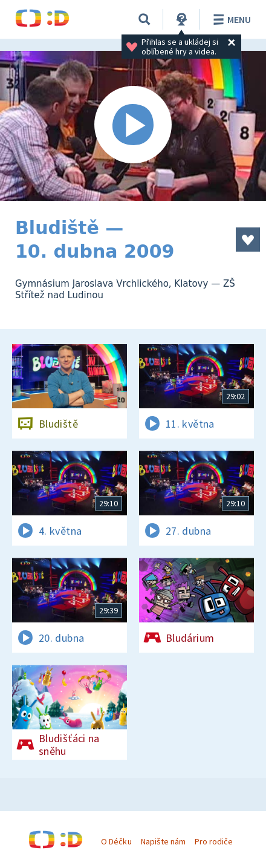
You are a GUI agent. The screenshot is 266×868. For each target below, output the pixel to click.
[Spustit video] (133, 126)
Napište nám (163, 841)
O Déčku (116, 841)
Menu (230, 19)
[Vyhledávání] (144, 19)
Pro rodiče (214, 841)
